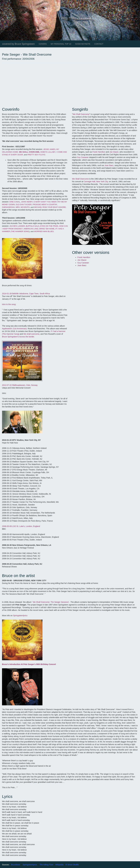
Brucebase (16, 865)
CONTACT (99, 44)
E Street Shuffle (72, 865)
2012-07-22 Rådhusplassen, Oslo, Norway (20, 385)
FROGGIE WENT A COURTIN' (45, 204)
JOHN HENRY (27, 202)
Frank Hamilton (99, 152)
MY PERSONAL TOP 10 (61, 44)
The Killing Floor (46, 865)
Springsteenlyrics (20, 616)
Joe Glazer (114, 152)
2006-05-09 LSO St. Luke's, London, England (21, 526)
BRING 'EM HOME (47, 229)
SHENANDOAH (8, 207)
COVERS (43, 44)
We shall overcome (31, 334)
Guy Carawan (83, 157)
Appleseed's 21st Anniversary (14, 329)
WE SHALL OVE (26, 152)
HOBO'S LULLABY (47, 152)
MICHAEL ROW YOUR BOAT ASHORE (50, 207)
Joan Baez (109, 165)
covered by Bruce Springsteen (18, 44)
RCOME (36, 152)
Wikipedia (59, 865)
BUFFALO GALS (33, 226)
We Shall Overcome (81, 114)
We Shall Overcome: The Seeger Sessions (51, 602)
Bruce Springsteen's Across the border (18, 337)
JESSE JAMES (49, 149)
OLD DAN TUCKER (24, 204)
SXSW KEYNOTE (83, 44)
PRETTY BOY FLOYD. (37, 155)
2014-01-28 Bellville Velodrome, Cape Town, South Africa (26, 294)
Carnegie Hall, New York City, (96, 182)
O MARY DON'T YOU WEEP (45, 202)
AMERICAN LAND (31, 229)
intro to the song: (9, 304)
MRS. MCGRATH (23, 207)
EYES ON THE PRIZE (49, 226)
